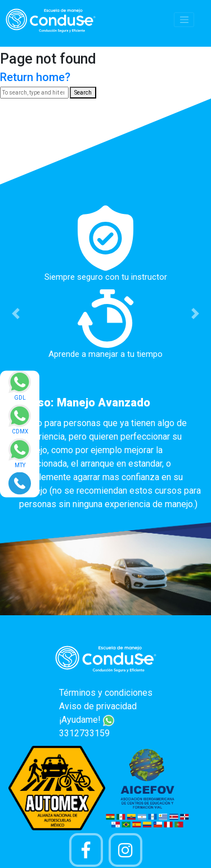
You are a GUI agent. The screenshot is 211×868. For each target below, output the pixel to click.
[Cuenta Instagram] (125, 850)
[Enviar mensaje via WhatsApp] (20, 389)
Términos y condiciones (106, 693)
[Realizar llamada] (20, 483)
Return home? (35, 77)
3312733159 (84, 733)
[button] (16, 313)
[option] (105, 361)
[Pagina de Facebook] (86, 850)
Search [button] (83, 93)
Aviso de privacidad (98, 706)
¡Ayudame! (87, 720)
